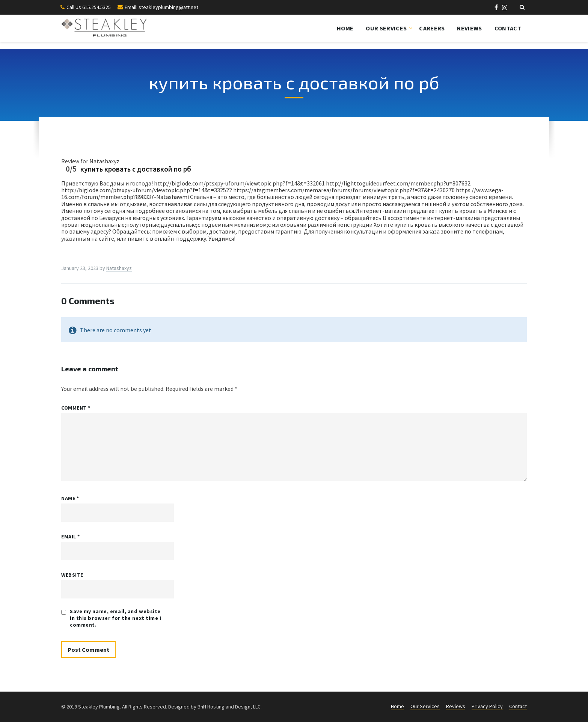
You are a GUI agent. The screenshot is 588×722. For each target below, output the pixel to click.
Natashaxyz (119, 268)
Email (71, 537)
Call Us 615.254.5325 (89, 7)
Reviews (469, 28)
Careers (432, 28)
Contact (508, 28)
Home (345, 28)
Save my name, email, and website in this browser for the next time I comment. (116, 618)
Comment (76, 408)
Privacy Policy (487, 706)
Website (72, 575)
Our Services (386, 28)
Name (70, 498)
